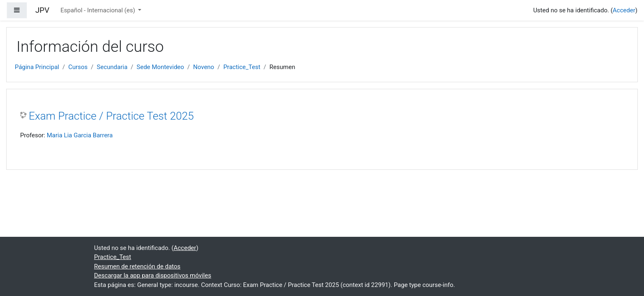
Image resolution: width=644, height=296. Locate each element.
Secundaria (112, 67)
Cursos (78, 67)
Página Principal (37, 67)
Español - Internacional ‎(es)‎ (98, 10)
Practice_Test (242, 67)
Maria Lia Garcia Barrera (80, 135)
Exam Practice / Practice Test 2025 (111, 116)
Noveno (204, 67)
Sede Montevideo (161, 67)
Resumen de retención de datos (137, 266)
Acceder (624, 10)
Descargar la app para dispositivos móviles (153, 275)
